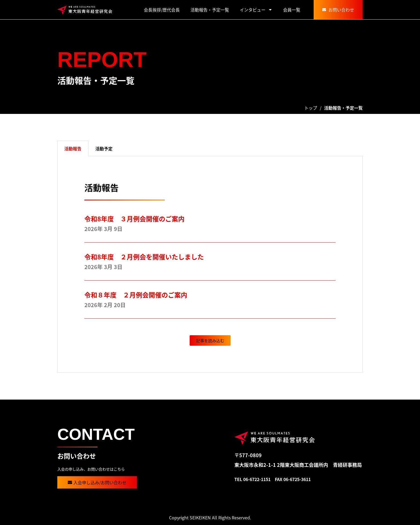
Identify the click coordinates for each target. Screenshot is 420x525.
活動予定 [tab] (104, 148)
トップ (311, 108)
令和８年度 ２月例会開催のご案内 (136, 295)
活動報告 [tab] (73, 148)
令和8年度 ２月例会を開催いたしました (147, 257)
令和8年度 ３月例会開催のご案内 (134, 219)
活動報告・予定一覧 (210, 10)
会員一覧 (292, 10)
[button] (210, 340)
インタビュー (256, 10)
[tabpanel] (210, 265)
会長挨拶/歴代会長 (162, 10)
